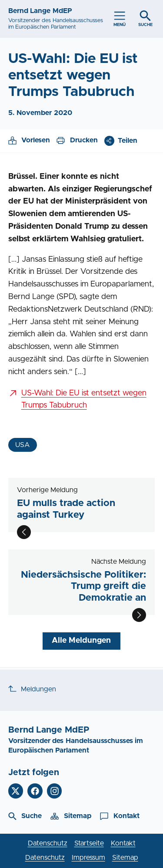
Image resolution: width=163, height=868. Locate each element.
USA (23, 445)
